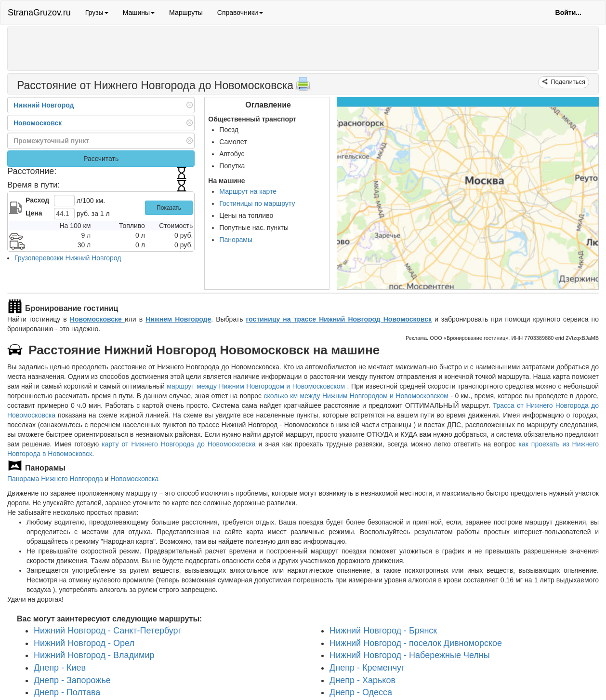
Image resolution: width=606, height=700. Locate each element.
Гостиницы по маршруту (257, 203)
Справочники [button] (240, 13)
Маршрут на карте (248, 191)
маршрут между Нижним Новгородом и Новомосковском (257, 386)
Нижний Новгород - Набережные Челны (410, 655)
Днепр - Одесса (361, 692)
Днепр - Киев (60, 668)
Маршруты (186, 13)
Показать (169, 208)
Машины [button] (139, 13)
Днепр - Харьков (362, 680)
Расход (37, 200)
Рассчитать (101, 159)
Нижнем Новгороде (178, 319)
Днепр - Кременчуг (367, 668)
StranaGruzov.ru (39, 13)
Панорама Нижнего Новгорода (55, 479)
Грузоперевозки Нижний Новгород (68, 258)
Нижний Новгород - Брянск (383, 631)
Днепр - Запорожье (72, 680)
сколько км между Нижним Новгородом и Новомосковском (356, 396)
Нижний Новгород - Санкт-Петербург (107, 631)
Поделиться (567, 82)
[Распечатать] (303, 87)
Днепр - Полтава (67, 692)
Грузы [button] (97, 13)
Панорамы (236, 240)
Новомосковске (97, 319)
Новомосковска (134, 479)
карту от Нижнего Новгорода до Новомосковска (178, 444)
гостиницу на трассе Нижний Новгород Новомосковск (339, 319)
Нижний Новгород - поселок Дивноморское (416, 643)
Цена (34, 213)
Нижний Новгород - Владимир (94, 655)
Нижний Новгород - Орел (84, 643)
